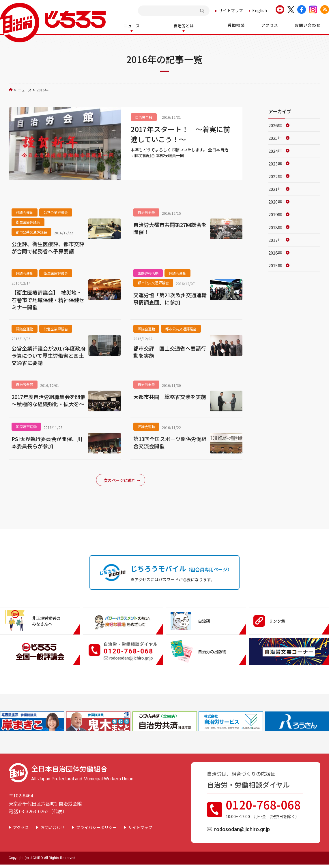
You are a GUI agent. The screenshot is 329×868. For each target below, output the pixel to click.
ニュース (25, 89)
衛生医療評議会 (28, 222)
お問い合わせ (53, 827)
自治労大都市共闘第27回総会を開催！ (170, 228)
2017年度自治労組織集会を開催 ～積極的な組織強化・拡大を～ (48, 400)
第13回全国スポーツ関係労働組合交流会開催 (170, 442)
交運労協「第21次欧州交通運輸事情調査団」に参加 (170, 298)
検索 (203, 11)
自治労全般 (144, 117)
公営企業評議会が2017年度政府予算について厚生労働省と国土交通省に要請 (48, 355)
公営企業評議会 (56, 212)
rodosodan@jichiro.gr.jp (242, 829)
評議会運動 (25, 212)
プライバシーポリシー (96, 827)
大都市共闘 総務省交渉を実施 (170, 396)
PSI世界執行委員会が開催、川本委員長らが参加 (47, 442)
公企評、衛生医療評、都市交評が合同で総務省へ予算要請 (48, 247)
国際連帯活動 (148, 273)
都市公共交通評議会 (31, 231)
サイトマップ (231, 10)
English (260, 10)
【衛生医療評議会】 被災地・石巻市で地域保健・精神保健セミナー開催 (48, 299)
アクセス (21, 827)
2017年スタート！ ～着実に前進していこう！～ (180, 133)
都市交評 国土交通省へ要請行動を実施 (170, 351)
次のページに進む (120, 480)
